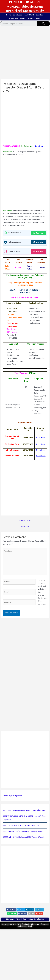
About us (41, 919)
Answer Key (13, 18)
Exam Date (40, 15)
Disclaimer (10, 919)
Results (23, 18)
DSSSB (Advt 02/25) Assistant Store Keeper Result (23, 831)
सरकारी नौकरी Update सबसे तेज (25, 11)
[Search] (43, 24)
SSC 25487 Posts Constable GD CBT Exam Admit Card (24, 810)
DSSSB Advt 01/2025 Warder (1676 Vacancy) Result (23, 837)
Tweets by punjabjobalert (13, 796)
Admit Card (30, 15)
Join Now (38, 233)
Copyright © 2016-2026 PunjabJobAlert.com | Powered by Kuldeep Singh (25, 925)
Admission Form (35, 18)
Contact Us (32, 919)
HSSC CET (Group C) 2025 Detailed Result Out (21, 825)
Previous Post (25, 520)
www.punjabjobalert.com (25, 6)
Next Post (25, 527)
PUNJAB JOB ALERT (25, 2)
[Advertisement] (25, 54)
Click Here (41, 456)
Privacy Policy (21, 919)
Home (9, 15)
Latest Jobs (18, 15)
